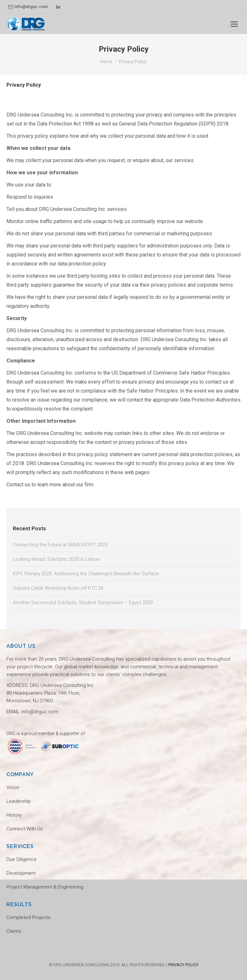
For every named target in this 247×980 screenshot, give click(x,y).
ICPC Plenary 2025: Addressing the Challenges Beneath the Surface (86, 574)
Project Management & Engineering (45, 887)
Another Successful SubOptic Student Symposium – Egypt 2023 (83, 603)
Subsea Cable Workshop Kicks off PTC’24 (58, 588)
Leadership (19, 801)
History (14, 815)
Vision (13, 787)
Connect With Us (25, 829)
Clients (14, 931)
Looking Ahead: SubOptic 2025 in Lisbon (56, 559)
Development (21, 873)
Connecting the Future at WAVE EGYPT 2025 (60, 545)
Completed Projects (28, 917)
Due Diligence (22, 859)
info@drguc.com (28, 7)
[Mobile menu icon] (234, 24)
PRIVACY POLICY (183, 965)
